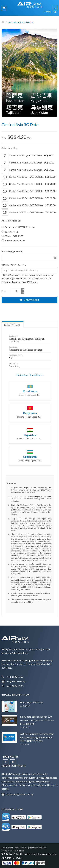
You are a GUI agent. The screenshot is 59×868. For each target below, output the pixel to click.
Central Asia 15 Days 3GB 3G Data (28, 205)
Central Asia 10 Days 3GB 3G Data (28, 184)
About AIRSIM (7, 848)
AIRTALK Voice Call (11, 221)
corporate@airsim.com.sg (20, 794)
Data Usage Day (9, 148)
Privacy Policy (21, 848)
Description (12, 325)
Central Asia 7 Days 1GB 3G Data (28, 156)
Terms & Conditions (38, 848)
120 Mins (13, 240)
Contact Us (7, 851)
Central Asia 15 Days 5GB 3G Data (28, 213)
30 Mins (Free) (10, 232)
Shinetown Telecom (46, 854)
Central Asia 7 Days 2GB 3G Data (28, 163)
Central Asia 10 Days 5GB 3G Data (28, 191)
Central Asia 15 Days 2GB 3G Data (28, 198)
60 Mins (13, 236)
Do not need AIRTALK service (18, 227)
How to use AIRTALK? (32, 702)
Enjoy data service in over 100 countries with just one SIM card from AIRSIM (37, 720)
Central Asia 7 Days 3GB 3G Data (28, 170)
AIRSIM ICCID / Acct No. (14, 265)
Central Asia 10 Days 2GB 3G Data (28, 177)
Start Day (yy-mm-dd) (12, 251)
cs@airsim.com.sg (16, 681)
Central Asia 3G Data (20, 22)
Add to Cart (30, 300)
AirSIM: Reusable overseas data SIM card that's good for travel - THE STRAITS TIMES (37, 738)
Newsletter (19, 851)
